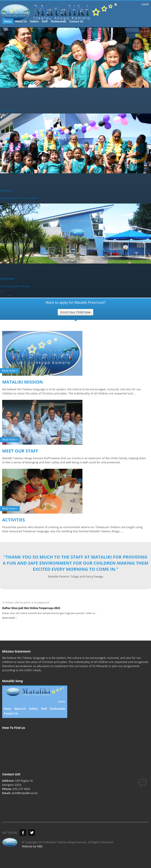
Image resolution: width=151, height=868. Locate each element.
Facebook (23, 833)
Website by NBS (32, 846)
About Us (21, 21)
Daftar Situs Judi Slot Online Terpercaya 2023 (31, 608)
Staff (45, 21)
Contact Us (76, 21)
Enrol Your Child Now (75, 312)
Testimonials (59, 21)
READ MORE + (9, 618)
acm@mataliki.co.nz (25, 793)
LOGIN (145, 4)
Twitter (32, 833)
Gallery (34, 21)
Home (8, 21)
